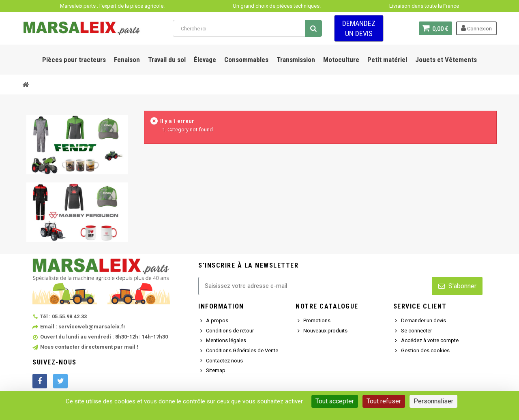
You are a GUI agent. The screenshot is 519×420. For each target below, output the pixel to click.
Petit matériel (387, 60)
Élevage (205, 60)
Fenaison (127, 60)
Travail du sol (167, 60)
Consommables (246, 60)
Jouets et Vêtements (446, 60)
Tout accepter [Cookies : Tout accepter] (335, 401)
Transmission (296, 60)
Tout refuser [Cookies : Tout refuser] (384, 401)
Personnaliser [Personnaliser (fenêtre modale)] (433, 401)
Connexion (476, 28)
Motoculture (341, 60)
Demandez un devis (359, 28)
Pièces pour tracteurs (74, 60)
